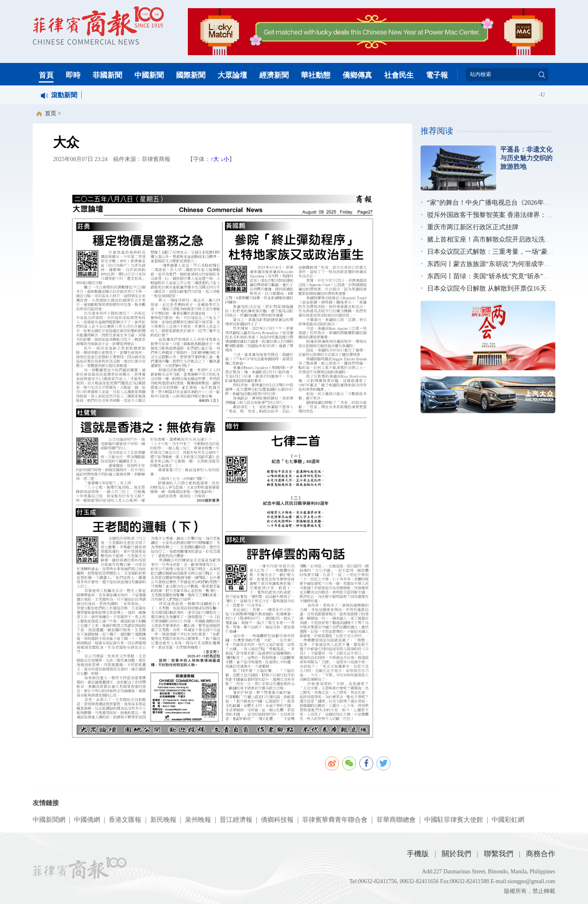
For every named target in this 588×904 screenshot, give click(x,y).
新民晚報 (163, 820)
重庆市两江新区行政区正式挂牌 (473, 227)
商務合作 (541, 854)
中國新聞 (149, 75)
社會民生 (399, 75)
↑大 (215, 159)
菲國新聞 (107, 75)
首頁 (46, 75)
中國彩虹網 (508, 820)
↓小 (225, 159)
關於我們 (457, 854)
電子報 (437, 75)
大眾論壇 (232, 75)
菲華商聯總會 (396, 820)
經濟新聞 (274, 75)
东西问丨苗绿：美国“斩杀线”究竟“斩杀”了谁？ (495, 276)
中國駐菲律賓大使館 (454, 820)
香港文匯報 (125, 820)
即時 (73, 75)
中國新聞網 (49, 820)
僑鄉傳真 (357, 75)
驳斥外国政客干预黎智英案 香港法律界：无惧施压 (500, 215)
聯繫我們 (499, 854)
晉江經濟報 (236, 820)
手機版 (418, 854)
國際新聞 (191, 75)
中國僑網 (87, 820)
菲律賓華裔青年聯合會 (335, 820)
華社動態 (316, 75)
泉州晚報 (198, 820)
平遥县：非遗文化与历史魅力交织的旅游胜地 (526, 158)
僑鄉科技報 (277, 820)
